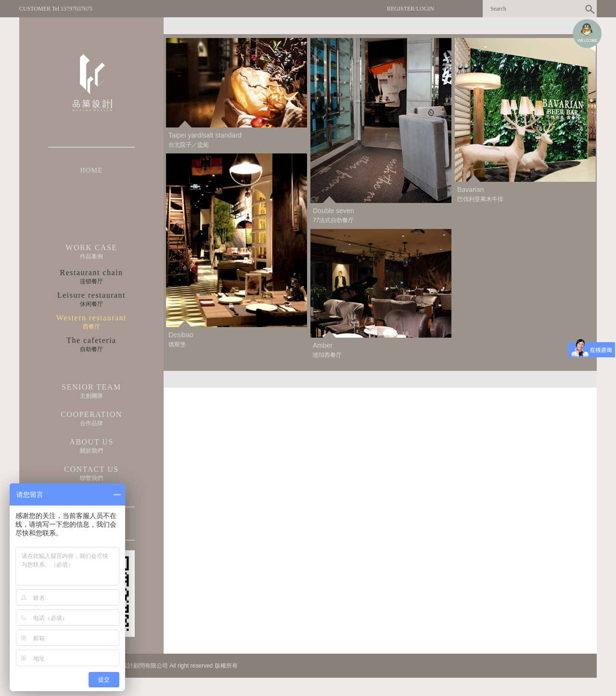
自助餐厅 (91, 349)
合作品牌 (91, 423)
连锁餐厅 (91, 281)
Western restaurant (91, 318)
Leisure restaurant (91, 295)
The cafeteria (91, 340)
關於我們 (91, 451)
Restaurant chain (91, 272)
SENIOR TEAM (91, 387)
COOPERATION (91, 414)
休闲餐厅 (91, 304)
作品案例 (91, 256)
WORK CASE (91, 247)
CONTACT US (91, 469)
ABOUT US (91, 442)
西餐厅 (91, 327)
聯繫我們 (91, 478)
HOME (91, 171)
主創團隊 (91, 396)
